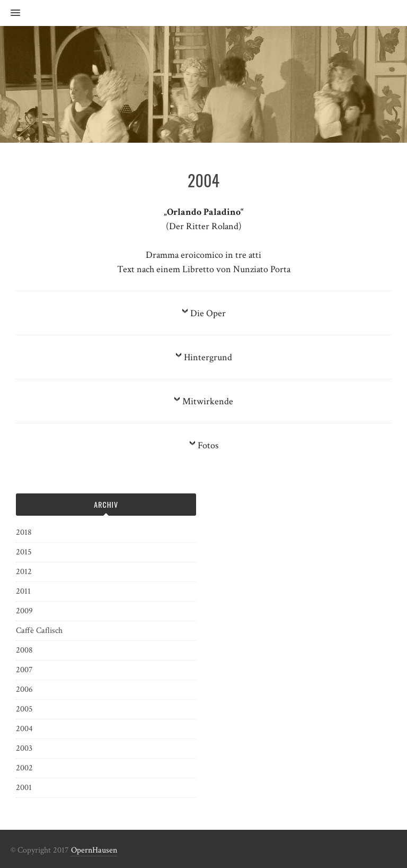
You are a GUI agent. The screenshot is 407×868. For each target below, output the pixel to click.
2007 (24, 670)
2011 (23, 591)
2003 (24, 748)
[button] (10, 13)
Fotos (208, 445)
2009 (24, 611)
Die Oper (208, 313)
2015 (24, 552)
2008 (24, 650)
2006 (24, 689)
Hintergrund (208, 357)
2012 (24, 572)
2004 (24, 729)
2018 (24, 532)
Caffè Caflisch (39, 631)
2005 (24, 709)
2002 (24, 768)
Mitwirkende (208, 401)
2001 (24, 788)
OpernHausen (94, 850)
